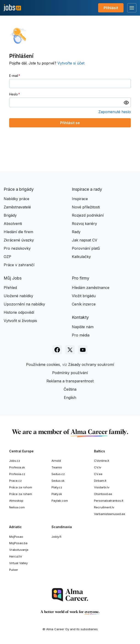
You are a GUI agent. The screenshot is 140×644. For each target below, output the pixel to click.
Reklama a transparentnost (70, 381)
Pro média (81, 335)
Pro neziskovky (17, 248)
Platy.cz (57, 487)
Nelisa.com (17, 507)
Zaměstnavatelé (17, 207)
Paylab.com (60, 501)
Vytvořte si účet (71, 63)
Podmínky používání (70, 373)
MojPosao (16, 537)
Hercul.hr (16, 556)
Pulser (14, 570)
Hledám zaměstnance (91, 288)
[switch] (126, 102)
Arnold (56, 461)
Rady (76, 232)
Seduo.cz (58, 474)
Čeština (70, 389)
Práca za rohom (21, 487)
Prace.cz (15, 481)
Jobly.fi (56, 537)
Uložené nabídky (18, 296)
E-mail (14, 76)
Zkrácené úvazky (19, 240)
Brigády (10, 215)
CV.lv (98, 467)
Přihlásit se (70, 123)
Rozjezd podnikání (88, 215)
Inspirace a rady (87, 189)
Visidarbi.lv (102, 487)
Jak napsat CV (85, 240)
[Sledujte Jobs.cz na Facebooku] (57, 350)
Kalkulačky (81, 257)
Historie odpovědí (19, 312)
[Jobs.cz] (12, 8)
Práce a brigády (19, 189)
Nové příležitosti (86, 207)
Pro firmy (81, 278)
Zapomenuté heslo (115, 112)
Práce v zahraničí (19, 265)
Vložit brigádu (84, 296)
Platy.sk (57, 494)
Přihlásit (111, 8)
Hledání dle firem (18, 232)
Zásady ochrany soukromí (91, 364)
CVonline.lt (102, 461)
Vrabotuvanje (19, 550)
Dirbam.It (100, 481)
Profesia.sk (17, 467)
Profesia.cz (17, 474)
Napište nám (83, 327)
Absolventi (13, 224)
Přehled (10, 288)
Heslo (13, 94)
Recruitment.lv (104, 507)
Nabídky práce (16, 199)
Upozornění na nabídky (24, 304)
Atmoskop (16, 501)
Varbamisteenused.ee (110, 514)
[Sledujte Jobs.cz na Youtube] (83, 350)
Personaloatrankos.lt (109, 501)
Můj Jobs (13, 278)
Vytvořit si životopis (20, 321)
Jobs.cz (15, 461)
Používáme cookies (43, 364)
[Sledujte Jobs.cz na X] (70, 350)
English (70, 398)
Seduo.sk (58, 481)
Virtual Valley (18, 563)
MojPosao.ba (18, 543)
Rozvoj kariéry (84, 224)
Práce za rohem (21, 494)
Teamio (57, 467)
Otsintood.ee (103, 494)
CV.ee (98, 474)
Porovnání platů (86, 248)
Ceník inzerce (84, 304)
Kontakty (80, 317)
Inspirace (80, 199)
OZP (7, 257)
